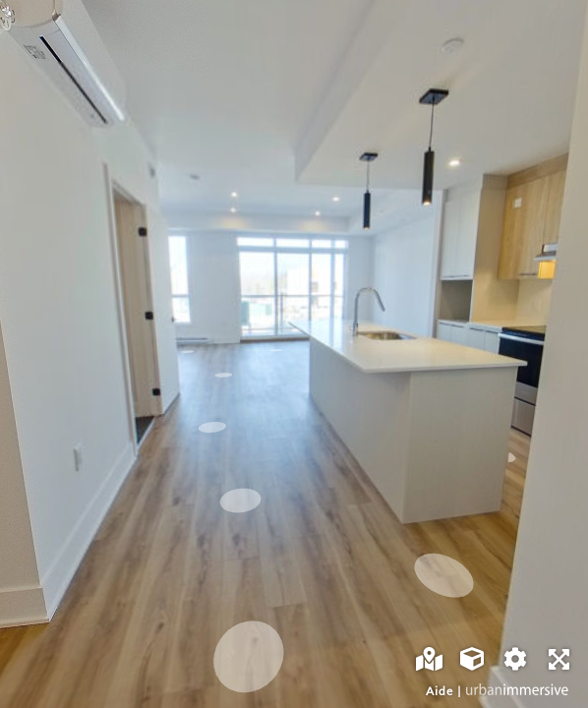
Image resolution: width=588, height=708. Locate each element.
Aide (440, 691)
